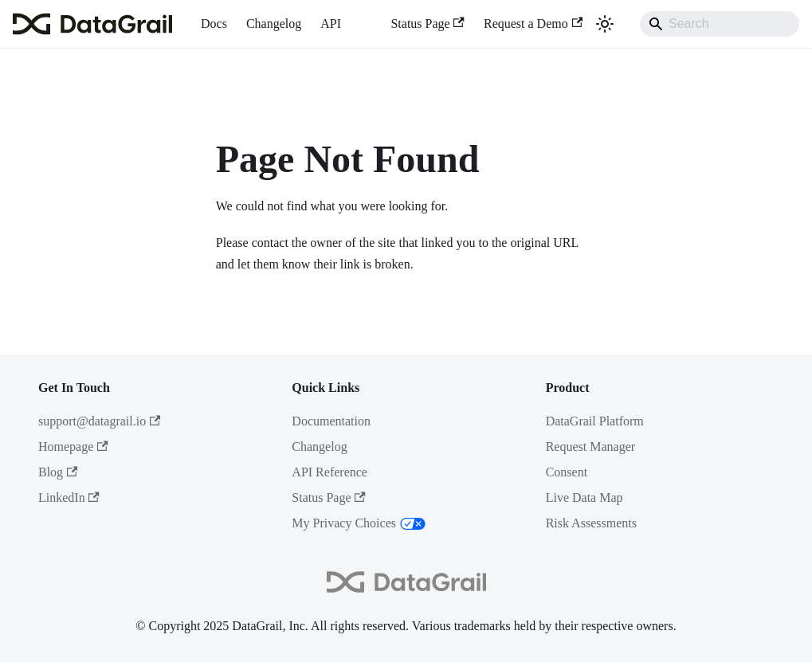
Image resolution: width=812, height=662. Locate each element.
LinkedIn (69, 497)
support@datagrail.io (99, 421)
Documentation (331, 421)
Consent (567, 472)
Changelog (274, 24)
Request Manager (590, 447)
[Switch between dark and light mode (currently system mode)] (605, 24)
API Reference (330, 472)
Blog (58, 472)
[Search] (720, 24)
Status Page (428, 24)
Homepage (73, 447)
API (331, 24)
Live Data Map (584, 497)
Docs (214, 24)
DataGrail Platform (595, 421)
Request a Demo (533, 24)
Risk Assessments (591, 523)
